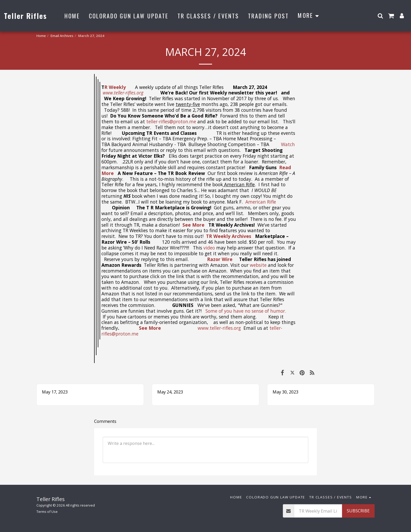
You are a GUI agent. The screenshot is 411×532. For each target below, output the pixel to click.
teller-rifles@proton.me (171, 121)
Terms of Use (47, 512)
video (209, 248)
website (258, 265)
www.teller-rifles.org (219, 328)
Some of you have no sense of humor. (246, 311)
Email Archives (62, 36)
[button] (380, 16)
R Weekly (116, 87)
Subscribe (358, 511)
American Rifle (261, 202)
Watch (288, 144)
